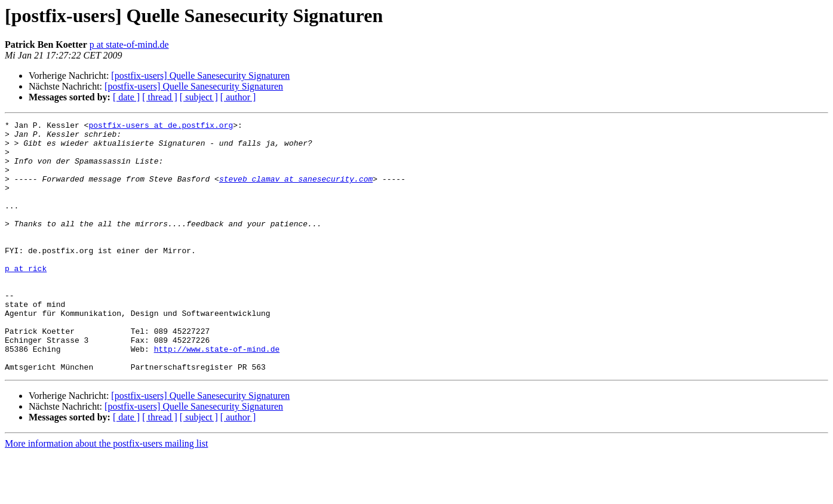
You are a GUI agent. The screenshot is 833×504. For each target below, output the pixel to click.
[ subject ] (199, 97)
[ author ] (238, 97)
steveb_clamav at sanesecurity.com (296, 191)
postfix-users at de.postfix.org (161, 127)
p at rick (26, 299)
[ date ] (126, 97)
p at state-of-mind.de (129, 44)
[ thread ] (160, 97)
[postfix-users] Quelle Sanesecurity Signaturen (200, 76)
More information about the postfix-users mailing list (106, 494)
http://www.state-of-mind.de (217, 395)
